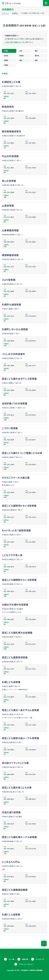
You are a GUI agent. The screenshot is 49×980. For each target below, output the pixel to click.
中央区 (6, 51)
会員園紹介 (15, 13)
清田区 (6, 60)
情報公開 (25, 959)
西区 (36, 60)
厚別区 (21, 56)
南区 (21, 60)
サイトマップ (40, 959)
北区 (21, 51)
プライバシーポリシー (26, 964)
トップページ (5, 13)
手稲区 (6, 65)
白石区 (6, 56)
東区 (36, 51)
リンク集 (11, 959)
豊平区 (37, 56)
